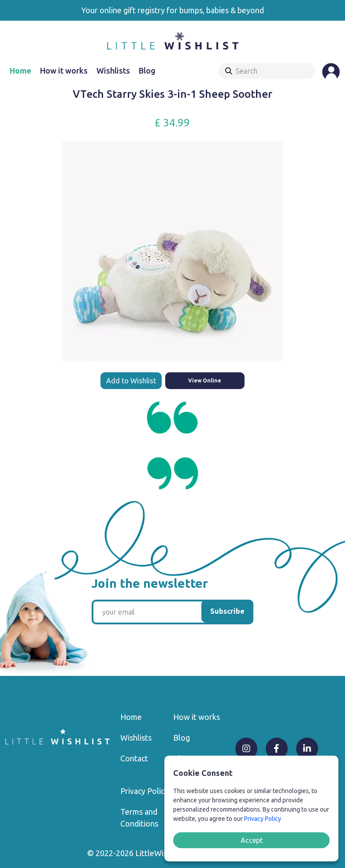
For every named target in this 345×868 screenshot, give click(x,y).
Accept (252, 840)
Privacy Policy (144, 791)
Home (20, 70)
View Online (205, 380)
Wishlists (113, 70)
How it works (64, 70)
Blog (147, 70)
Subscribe (227, 611)
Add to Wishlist (131, 381)
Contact (134, 758)
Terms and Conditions (139, 818)
